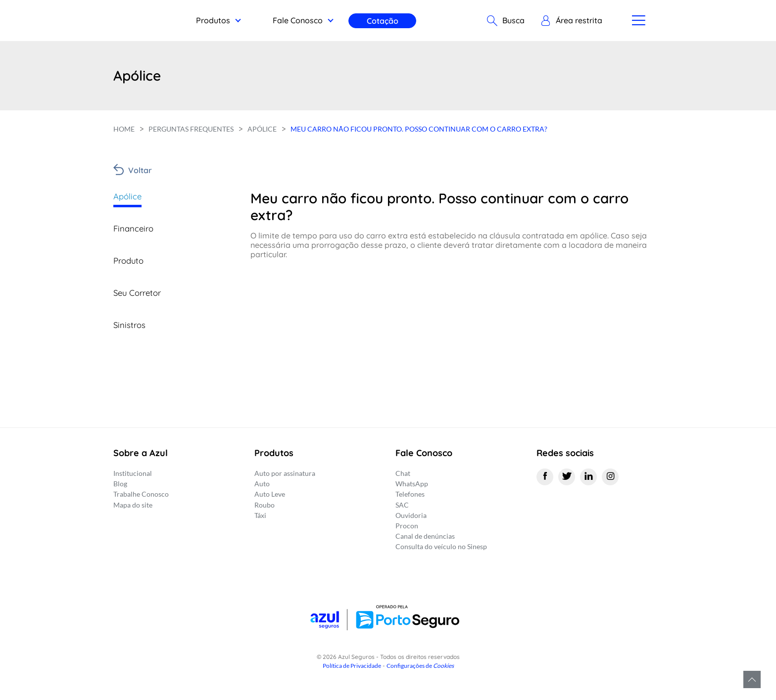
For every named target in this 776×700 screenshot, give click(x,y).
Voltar (140, 170)
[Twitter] (567, 477)
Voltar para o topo (752, 679)
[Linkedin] (588, 477)
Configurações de (420, 666)
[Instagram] (610, 477)
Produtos (213, 20)
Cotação (383, 21)
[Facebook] (545, 477)
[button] (571, 21)
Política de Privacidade (352, 666)
